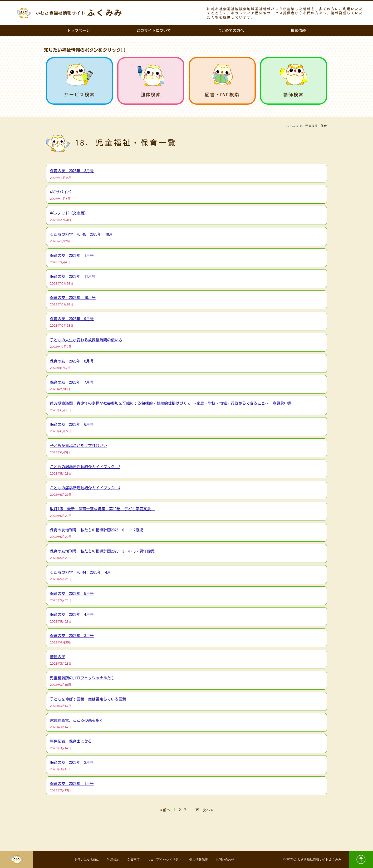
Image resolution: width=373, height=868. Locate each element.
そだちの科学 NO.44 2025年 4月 (80, 572)
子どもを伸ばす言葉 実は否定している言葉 (88, 699)
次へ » (208, 810)
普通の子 (58, 657)
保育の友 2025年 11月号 (73, 276)
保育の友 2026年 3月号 (72, 171)
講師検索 (294, 95)
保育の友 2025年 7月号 (72, 382)
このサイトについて (154, 30)
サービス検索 (79, 95)
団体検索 (151, 95)
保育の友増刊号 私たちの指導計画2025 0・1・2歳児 (97, 530)
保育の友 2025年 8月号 (72, 361)
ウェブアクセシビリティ (166, 859)
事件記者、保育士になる (71, 741)
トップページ (79, 30)
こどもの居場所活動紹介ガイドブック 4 (85, 488)
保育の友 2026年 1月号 (72, 255)
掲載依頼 (298, 30)
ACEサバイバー (64, 192)
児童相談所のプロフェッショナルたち (82, 678)
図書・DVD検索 (222, 95)
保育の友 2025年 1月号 (72, 784)
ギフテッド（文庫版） (69, 213)
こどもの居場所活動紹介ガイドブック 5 (85, 467)
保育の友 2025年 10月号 (73, 298)
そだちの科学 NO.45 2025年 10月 (81, 234)
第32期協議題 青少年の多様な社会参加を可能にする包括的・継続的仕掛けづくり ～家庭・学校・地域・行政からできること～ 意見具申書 (173, 403)
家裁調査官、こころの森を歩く (77, 720)
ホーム (290, 126)
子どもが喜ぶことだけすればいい (79, 446)
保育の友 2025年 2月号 (72, 762)
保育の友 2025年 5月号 (72, 593)
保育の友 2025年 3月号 (72, 636)
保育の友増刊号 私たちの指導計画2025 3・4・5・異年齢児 (102, 551)
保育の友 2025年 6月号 (72, 424)
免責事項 (131, 859)
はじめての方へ (231, 30)
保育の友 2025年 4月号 (72, 614)
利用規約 (108, 859)
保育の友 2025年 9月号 (72, 319)
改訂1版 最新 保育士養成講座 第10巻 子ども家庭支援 (102, 509)
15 (197, 810)
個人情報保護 (204, 859)
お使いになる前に (79, 859)
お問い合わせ (233, 859)
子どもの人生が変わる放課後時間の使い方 (86, 340)
